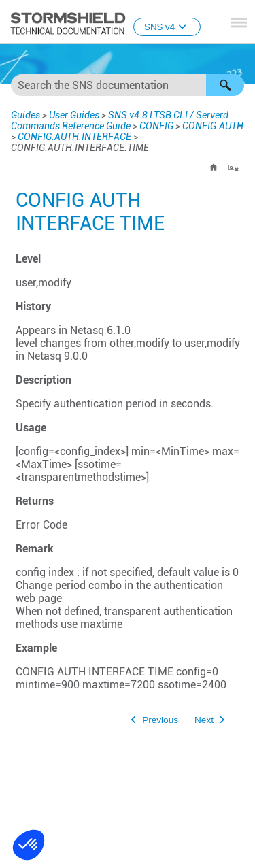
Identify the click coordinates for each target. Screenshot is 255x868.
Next (204, 720)
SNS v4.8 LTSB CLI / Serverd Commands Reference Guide (120, 120)
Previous (160, 720)
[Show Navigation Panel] (239, 22)
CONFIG (156, 126)
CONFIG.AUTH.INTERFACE (74, 137)
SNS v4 (167, 27)
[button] (225, 85)
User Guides (74, 115)
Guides (26, 115)
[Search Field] (128, 85)
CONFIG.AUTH (213, 126)
